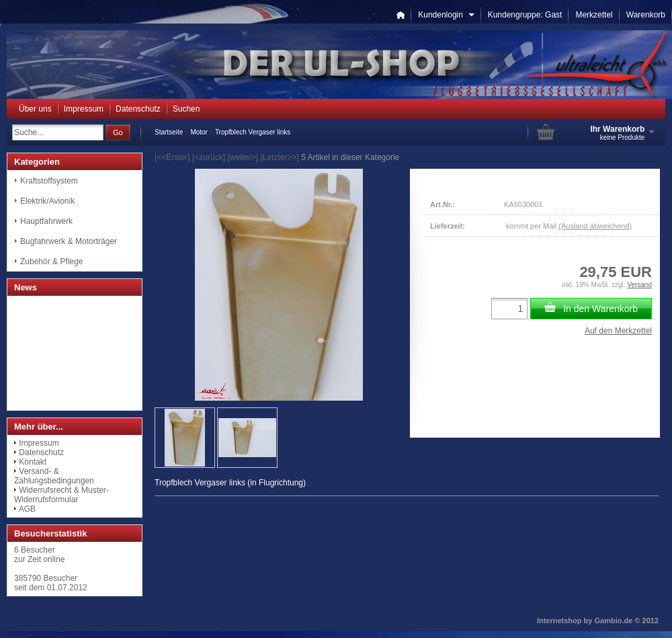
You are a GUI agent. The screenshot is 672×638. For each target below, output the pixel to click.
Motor (199, 132)
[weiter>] (243, 157)
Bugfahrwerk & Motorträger (69, 241)
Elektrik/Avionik (47, 201)
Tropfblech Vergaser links (253, 132)
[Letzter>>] (279, 157)
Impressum (84, 109)
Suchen (186, 109)
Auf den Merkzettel (618, 331)
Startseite (169, 132)
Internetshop (559, 621)
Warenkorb (646, 15)
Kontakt (33, 462)
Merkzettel (594, 15)
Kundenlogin (446, 15)
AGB (27, 509)
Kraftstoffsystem (49, 181)
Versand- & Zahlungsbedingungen (54, 476)
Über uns (35, 109)
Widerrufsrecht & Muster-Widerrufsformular (61, 495)
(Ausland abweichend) (595, 226)
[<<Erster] (172, 157)
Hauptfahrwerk (46, 221)
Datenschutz (138, 109)
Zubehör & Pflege (51, 262)
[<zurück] (209, 157)
